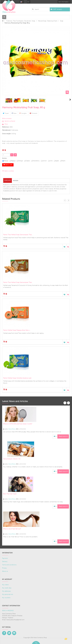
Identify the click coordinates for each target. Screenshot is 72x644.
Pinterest (33, 113)
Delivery (5, 562)
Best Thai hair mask (10, 494)
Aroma (4, 158)
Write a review (7, 119)
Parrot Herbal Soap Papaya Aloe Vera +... (17, 330)
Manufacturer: (7, 130)
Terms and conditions (9, 565)
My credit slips (7, 588)
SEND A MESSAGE (8, 611)
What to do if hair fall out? (12, 529)
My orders (5, 585)
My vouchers (6, 598)
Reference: (6, 127)
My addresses (6, 591)
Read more (63, 436)
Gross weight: (7, 134)
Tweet (6, 113)
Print (6, 124)
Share (14, 113)
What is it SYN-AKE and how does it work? (18, 424)
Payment (5, 558)
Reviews (16, 181)
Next (70, 100)
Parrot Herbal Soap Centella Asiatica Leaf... (18, 378)
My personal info (8, 594)
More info (8, 180)
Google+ (23, 113)
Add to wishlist (9, 171)
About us (5, 571)
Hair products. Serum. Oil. (12, 459)
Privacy (4, 568)
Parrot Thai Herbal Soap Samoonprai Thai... (18, 235)
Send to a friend (10, 121)
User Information (64, 2)
